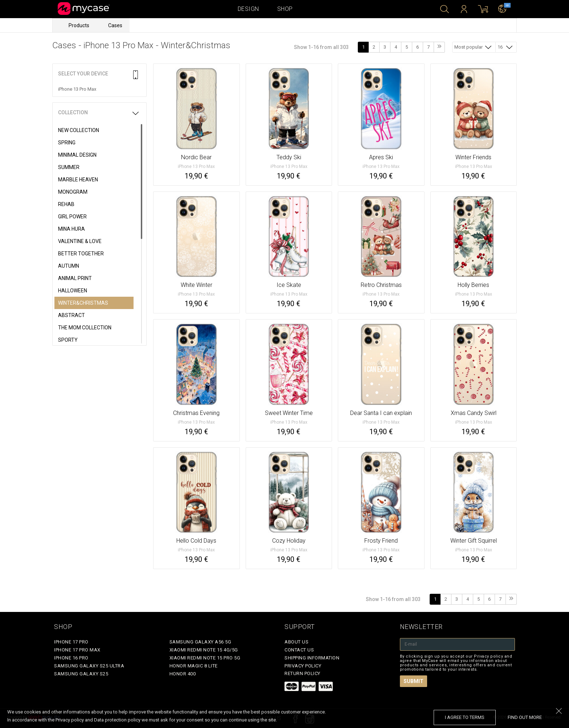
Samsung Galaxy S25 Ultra (89, 666)
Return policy (302, 673)
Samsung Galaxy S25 (81, 674)
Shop (285, 9)
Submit (414, 681)
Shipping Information (312, 658)
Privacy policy (303, 666)
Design (248, 9)
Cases (115, 25)
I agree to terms (465, 717)
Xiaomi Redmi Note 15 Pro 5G (205, 658)
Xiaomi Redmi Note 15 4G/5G (204, 650)
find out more (525, 717)
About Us (296, 642)
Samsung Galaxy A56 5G (200, 642)
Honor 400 (183, 674)
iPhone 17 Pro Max (77, 650)
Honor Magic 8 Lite (194, 666)
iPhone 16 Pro (71, 658)
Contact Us (299, 650)
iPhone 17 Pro (71, 642)
